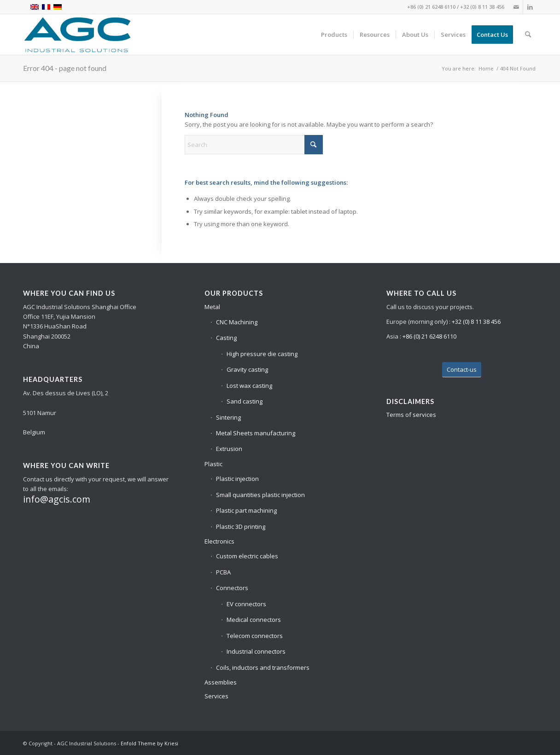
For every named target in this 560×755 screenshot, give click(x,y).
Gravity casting (247, 369)
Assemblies (221, 682)
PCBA (223, 572)
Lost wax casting (249, 386)
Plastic (213, 464)
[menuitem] (334, 35)
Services (216, 696)
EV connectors (246, 604)
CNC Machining (237, 322)
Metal (212, 307)
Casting (226, 338)
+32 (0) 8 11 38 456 (482, 7)
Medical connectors (254, 620)
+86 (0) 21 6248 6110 (431, 7)
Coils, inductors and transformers (263, 667)
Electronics (219, 541)
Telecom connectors (255, 636)
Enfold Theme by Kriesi (149, 743)
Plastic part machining (246, 510)
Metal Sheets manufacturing (256, 433)
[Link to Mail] (516, 7)
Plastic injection (237, 479)
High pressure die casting (262, 354)
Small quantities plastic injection (260, 495)
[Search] (528, 35)
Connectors (232, 588)
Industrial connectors (256, 651)
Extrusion (229, 449)
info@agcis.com (57, 499)
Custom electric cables (247, 556)
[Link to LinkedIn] (530, 7)
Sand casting (245, 401)
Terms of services (411, 415)
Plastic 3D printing (241, 527)
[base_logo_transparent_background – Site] (77, 35)
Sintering (228, 417)
